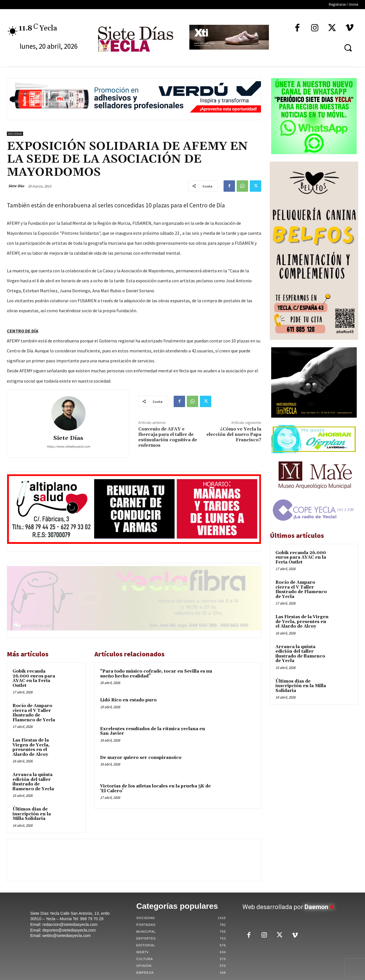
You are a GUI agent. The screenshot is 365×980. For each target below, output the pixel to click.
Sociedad (15, 134)
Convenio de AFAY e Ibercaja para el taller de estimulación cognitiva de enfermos (168, 437)
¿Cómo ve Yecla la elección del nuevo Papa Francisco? (234, 434)
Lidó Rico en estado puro (128, 700)
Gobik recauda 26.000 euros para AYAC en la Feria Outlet (34, 678)
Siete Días (16, 186)
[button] (348, 48)
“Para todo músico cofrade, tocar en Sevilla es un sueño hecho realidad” (156, 674)
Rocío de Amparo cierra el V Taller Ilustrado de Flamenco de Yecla (34, 713)
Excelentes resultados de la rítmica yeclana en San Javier (153, 731)
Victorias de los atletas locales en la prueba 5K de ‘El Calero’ (155, 789)
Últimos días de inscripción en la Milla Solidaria (32, 814)
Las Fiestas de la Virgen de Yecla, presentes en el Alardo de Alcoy (31, 747)
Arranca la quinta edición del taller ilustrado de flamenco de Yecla (33, 782)
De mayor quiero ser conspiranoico (141, 758)
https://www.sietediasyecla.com (68, 446)
